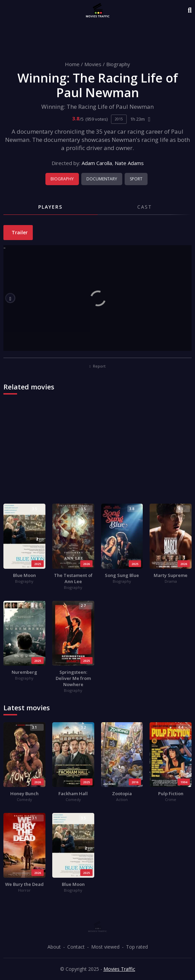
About (54, 947)
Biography (118, 64)
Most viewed (105, 947)
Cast (145, 207)
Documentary (102, 179)
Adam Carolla (97, 163)
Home (72, 64)
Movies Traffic (119, 969)
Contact (76, 947)
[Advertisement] (97, 452)
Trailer (19, 232)
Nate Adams (129, 163)
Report (98, 366)
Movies (93, 64)
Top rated (137, 947)
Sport (136, 179)
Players (50, 207)
